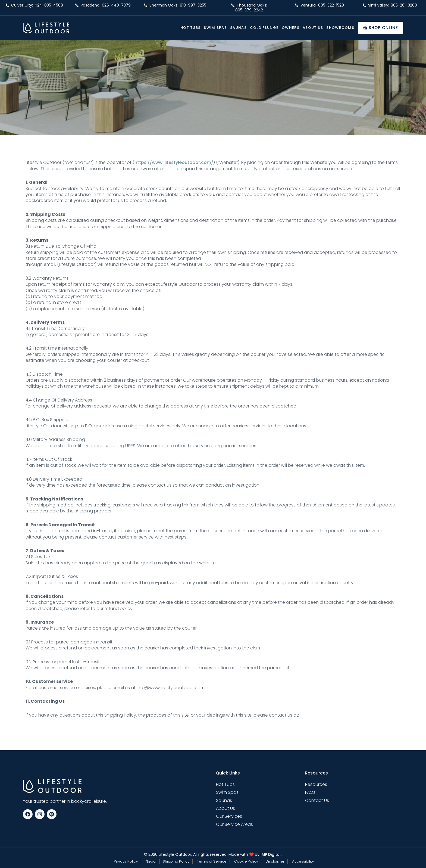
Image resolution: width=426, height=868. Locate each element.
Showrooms (340, 28)
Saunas (238, 28)
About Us (313, 28)
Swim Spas (215, 28)
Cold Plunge (264, 28)
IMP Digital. (271, 854)
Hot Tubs (190, 28)
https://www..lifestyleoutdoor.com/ (174, 162)
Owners (291, 28)
